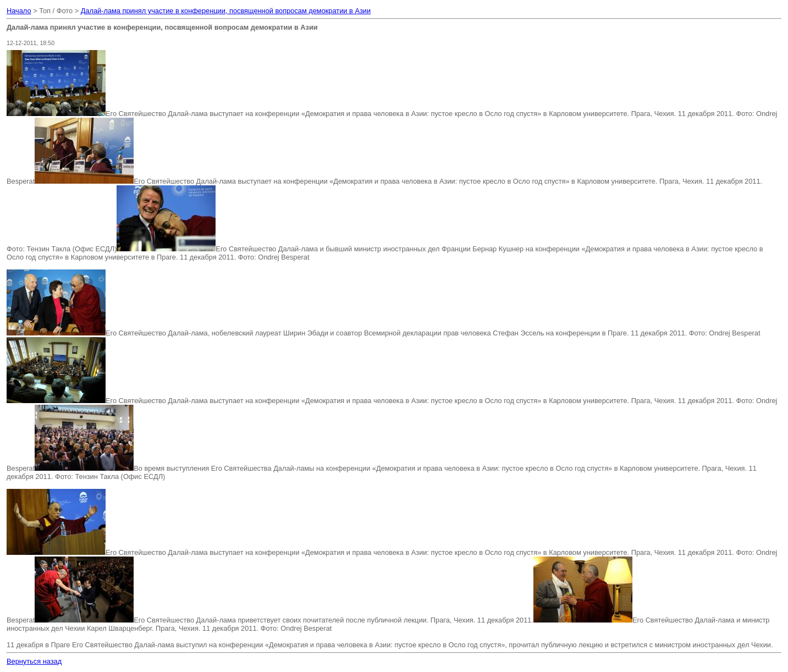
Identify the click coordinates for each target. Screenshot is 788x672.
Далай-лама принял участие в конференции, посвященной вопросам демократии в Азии (226, 11)
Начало (19, 11)
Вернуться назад (34, 661)
